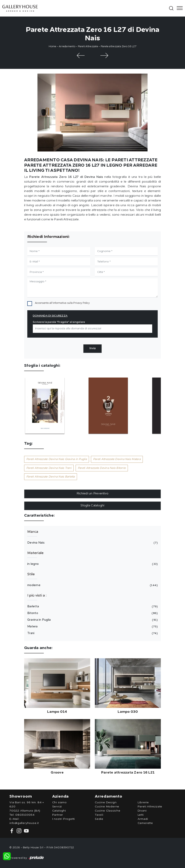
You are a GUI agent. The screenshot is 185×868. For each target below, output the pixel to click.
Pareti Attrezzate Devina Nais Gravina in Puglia (57, 459)
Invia (92, 349)
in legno (92, 564)
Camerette (145, 823)
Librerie (143, 802)
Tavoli (99, 815)
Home (52, 47)
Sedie (99, 819)
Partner (58, 815)
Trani (92, 633)
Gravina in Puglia (92, 620)
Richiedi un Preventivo (93, 494)
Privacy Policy (82, 303)
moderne (92, 585)
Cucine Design (106, 802)
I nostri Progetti (64, 819)
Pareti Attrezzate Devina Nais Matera (117, 459)
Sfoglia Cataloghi (92, 506)
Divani (142, 811)
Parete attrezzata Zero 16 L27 (119, 47)
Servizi (57, 807)
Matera (92, 627)
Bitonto (92, 613)
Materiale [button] (35, 553)
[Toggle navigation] (179, 8)
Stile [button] (31, 574)
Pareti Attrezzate (88, 47)
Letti (141, 815)
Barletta (92, 607)
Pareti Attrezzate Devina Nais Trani (49, 468)
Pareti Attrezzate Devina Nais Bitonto (102, 468)
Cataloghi (59, 811)
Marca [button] (33, 532)
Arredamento (67, 47)
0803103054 (25, 815)
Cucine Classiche (108, 811)
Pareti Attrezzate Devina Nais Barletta (51, 477)
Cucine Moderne (107, 807)
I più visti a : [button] (37, 596)
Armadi (143, 819)
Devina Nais (92, 543)
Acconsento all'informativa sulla (62, 303)
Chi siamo (60, 802)
